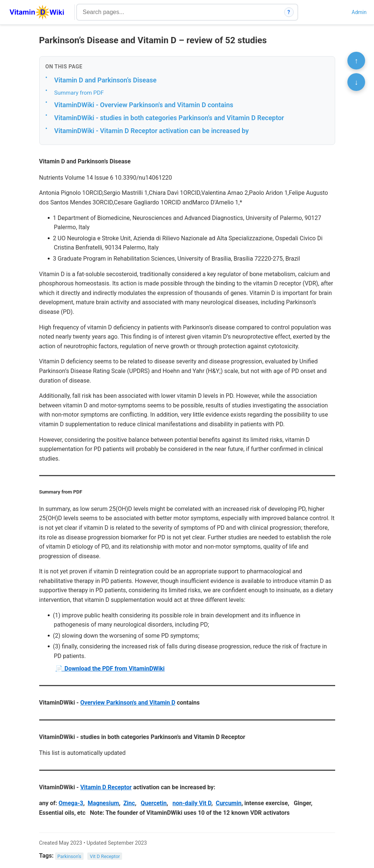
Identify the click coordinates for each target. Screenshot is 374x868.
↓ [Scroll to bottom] (356, 82)
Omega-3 (71, 803)
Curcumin (229, 803)
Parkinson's (69, 856)
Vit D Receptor (105, 856)
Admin (359, 12)
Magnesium (103, 803)
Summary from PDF (79, 93)
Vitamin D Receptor (106, 787)
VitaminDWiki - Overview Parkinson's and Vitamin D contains (144, 105)
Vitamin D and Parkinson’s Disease (106, 80)
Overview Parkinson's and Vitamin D (128, 703)
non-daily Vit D (192, 803)
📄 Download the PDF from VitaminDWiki (110, 669)
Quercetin (154, 803)
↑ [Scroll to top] (356, 61)
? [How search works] (289, 12)
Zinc (129, 803)
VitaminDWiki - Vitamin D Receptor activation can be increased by (152, 131)
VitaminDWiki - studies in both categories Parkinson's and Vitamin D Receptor (169, 118)
